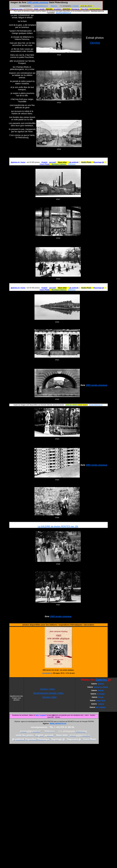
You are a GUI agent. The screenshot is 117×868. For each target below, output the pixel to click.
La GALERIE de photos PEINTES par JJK (58, 526)
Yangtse (95, 43)
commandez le (47, 673)
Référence (54, 6)
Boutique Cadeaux (95, 9)
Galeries (102, 680)
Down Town (101, 701)
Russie (101, 697)
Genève (101, 704)
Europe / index (49, 697)
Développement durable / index (49, 693)
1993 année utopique (38, 2)
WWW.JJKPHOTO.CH (58, 724)
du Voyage (101, 694)
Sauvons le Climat (101, 687)
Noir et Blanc (101, 707)
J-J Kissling (75, 6)
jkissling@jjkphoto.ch (41, 6)
